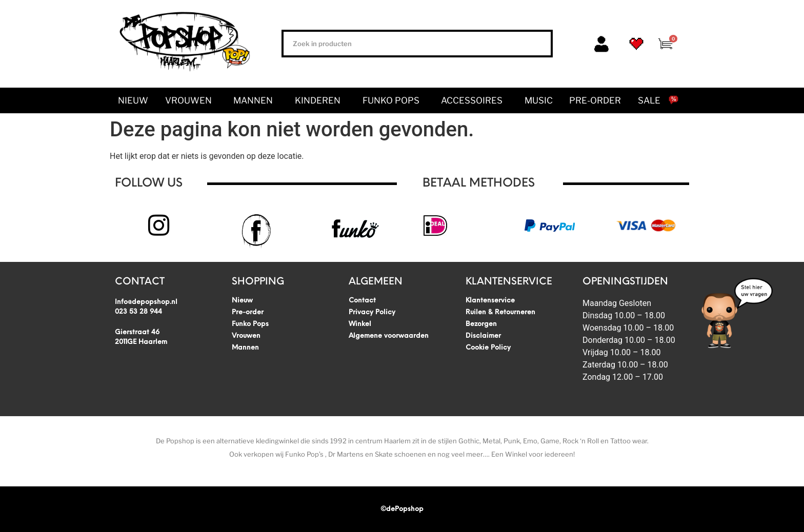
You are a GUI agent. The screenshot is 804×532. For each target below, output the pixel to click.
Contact (362, 301)
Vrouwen (191, 100)
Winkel (360, 324)
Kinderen (320, 100)
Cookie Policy (488, 348)
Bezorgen (481, 324)
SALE (649, 100)
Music (539, 100)
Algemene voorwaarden (389, 336)
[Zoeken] (537, 44)
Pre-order (595, 100)
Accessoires (474, 100)
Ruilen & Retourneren (500, 312)
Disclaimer (483, 336)
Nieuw (133, 100)
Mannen (256, 100)
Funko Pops (394, 100)
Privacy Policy (372, 312)
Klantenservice (490, 301)
